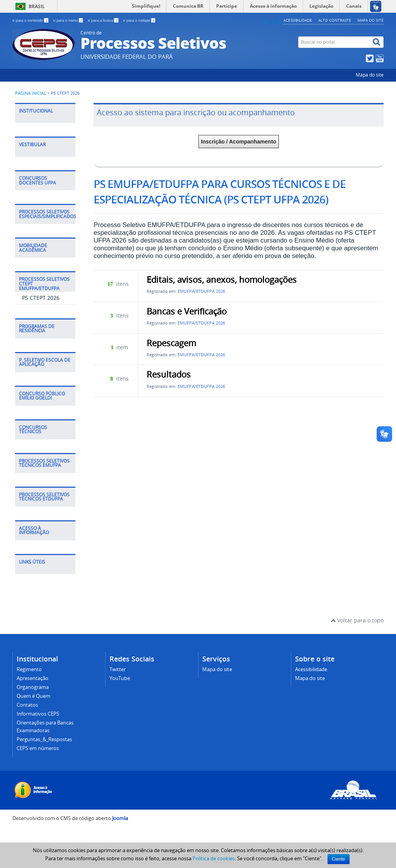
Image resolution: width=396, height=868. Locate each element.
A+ (267, 22)
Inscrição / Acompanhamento (239, 142)
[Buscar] (377, 42)
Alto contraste (335, 20)
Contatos (27, 705)
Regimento (29, 669)
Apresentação (32, 678)
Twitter (118, 669)
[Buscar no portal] (335, 42)
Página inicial (31, 93)
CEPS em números (38, 748)
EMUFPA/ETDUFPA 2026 (201, 291)
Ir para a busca (103, 20)
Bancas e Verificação (187, 311)
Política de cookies (214, 858)
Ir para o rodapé (139, 20)
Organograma (33, 687)
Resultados (169, 374)
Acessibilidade (298, 20)
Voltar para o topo (357, 620)
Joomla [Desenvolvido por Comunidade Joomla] (120, 818)
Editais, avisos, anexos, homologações (222, 280)
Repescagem (171, 343)
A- (279, 22)
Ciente (339, 859)
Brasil (37, 6)
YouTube (120, 678)
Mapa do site (370, 20)
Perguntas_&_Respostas (44, 739)
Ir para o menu (68, 20)
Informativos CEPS (38, 714)
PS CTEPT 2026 (41, 298)
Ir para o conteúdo (31, 20)
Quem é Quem (33, 696)
